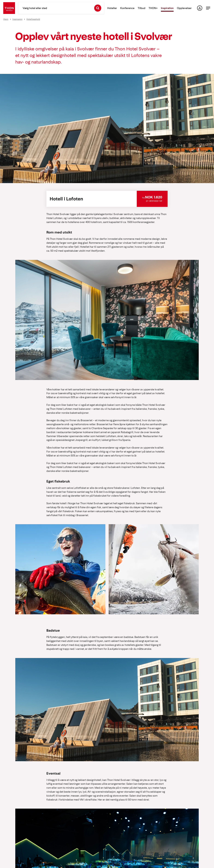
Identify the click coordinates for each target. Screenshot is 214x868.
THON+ (153, 8)
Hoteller (112, 8)
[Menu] (208, 8)
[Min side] (200, 8)
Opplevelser (184, 8)
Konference (127, 8)
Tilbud (142, 8)
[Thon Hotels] (9, 8)
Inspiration (167, 8)
